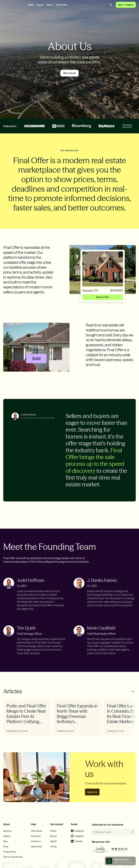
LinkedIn (79, 845)
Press (6, 850)
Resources (36, 840)
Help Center (36, 850)
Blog (5, 845)
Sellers (31, 7)
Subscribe (133, 836)
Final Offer (13, 7)
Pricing (53, 850)
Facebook (79, 835)
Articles (13, 695)
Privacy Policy (10, 855)
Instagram (79, 840)
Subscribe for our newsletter (108, 828)
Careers (7, 840)
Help (33, 828)
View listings (61, 7)
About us (7, 835)
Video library (37, 835)
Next (133, 695)
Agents (50, 7)
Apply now (92, 796)
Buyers (40, 7)
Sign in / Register (126, 7)
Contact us (36, 845)
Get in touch (70, 77)
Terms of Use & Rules (13, 861)
